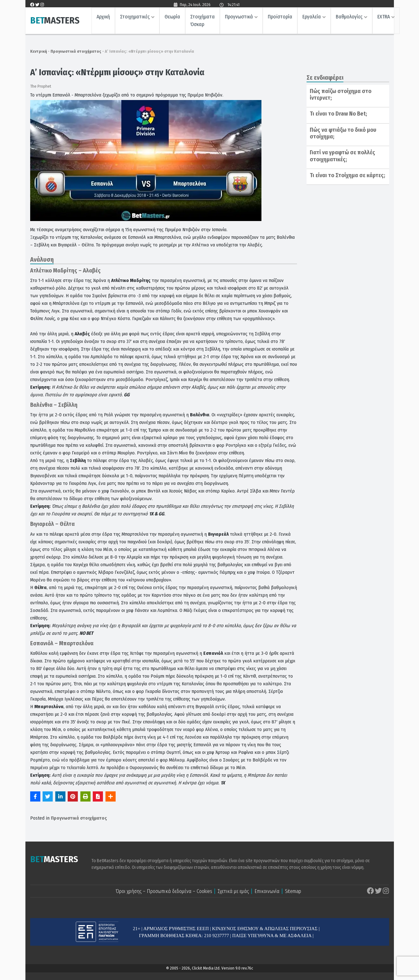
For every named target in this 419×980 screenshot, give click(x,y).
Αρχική (103, 18)
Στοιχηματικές (135, 18)
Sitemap (293, 891)
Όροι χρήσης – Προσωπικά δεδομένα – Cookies (164, 891)
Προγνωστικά (239, 18)
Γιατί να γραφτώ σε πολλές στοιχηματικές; (342, 156)
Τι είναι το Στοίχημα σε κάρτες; (347, 175)
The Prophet (41, 86)
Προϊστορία (280, 18)
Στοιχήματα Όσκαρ (203, 21)
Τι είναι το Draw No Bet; (338, 114)
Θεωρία (172, 18)
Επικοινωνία (267, 891)
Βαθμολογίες (349, 18)
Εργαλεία (312, 18)
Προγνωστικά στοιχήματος (76, 51)
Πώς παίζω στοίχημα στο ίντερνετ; (341, 95)
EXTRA (384, 18)
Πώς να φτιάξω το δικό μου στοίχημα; (343, 133)
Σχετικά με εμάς (233, 891)
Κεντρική (39, 51)
